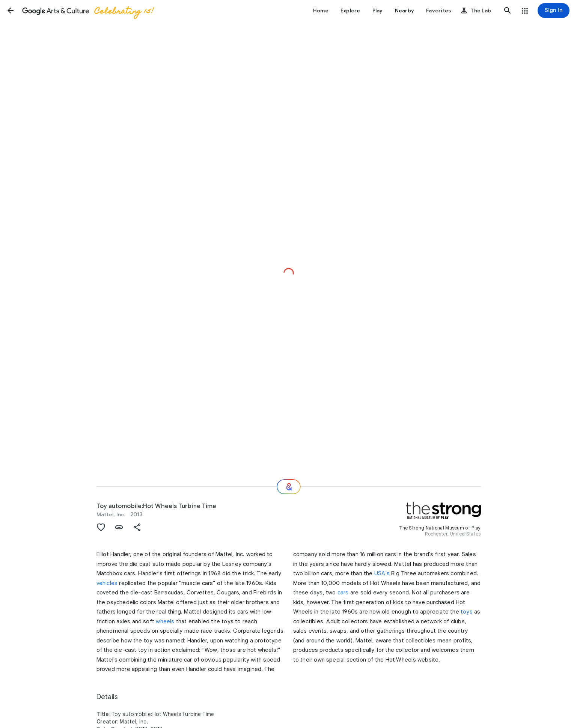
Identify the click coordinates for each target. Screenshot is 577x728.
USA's (382, 573)
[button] (11, 11)
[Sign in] (554, 11)
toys (467, 612)
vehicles (107, 583)
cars (343, 593)
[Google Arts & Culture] (87, 11)
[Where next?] (289, 487)
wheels (165, 621)
